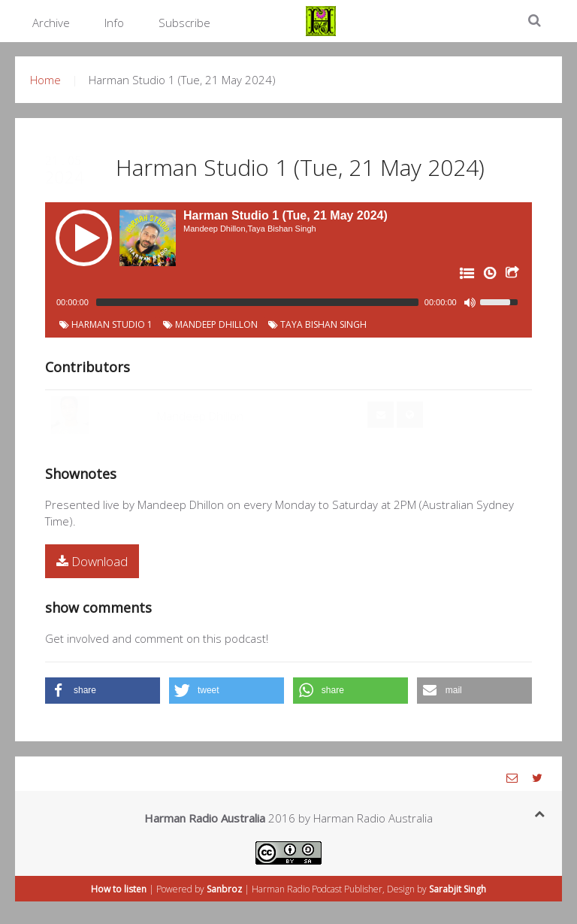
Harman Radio (281, 889)
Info (114, 23)
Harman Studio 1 (106, 324)
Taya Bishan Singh (317, 324)
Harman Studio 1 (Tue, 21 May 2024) (300, 167)
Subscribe (184, 23)
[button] (103, 691)
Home (45, 80)
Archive (51, 23)
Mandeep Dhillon (210, 324)
